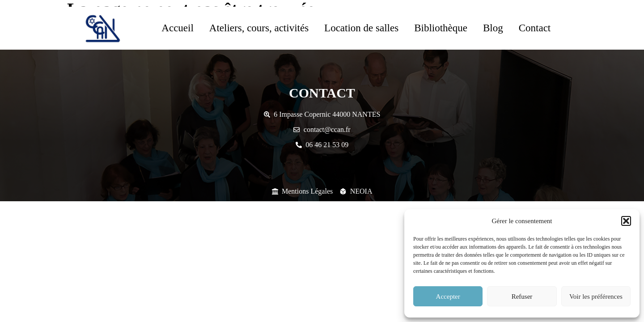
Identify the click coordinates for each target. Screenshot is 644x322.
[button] (626, 221)
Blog (493, 28)
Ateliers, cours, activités (259, 28)
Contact (535, 28)
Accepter (448, 297)
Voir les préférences (596, 297)
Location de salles (361, 28)
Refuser (522, 297)
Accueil (178, 28)
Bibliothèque (441, 28)
